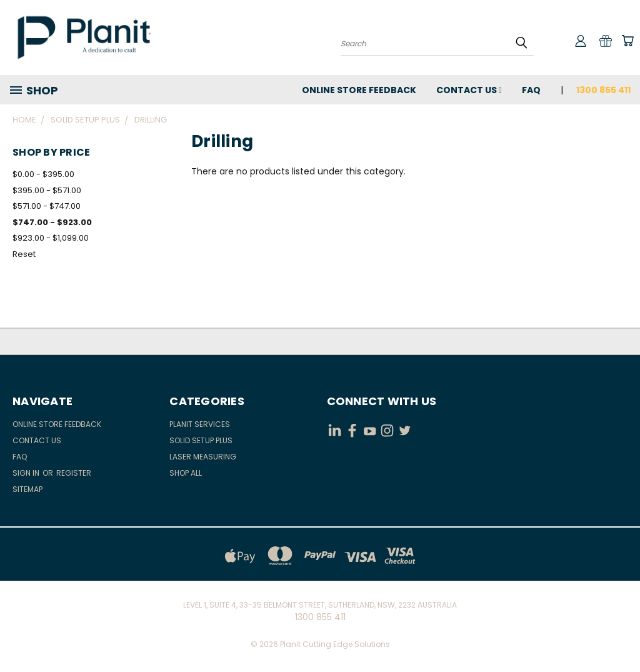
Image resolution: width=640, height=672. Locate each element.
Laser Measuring (203, 457)
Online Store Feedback (359, 90)
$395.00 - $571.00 (47, 190)
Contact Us (469, 90)
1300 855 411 (603, 90)
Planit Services (200, 424)
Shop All (186, 473)
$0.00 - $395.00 (43, 174)
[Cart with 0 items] (627, 41)
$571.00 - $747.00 (47, 206)
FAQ (531, 90)
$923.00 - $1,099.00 (51, 238)
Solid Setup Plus (201, 440)
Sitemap (27, 489)
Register (74, 473)
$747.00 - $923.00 (52, 222)
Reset (24, 254)
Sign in (27, 473)
